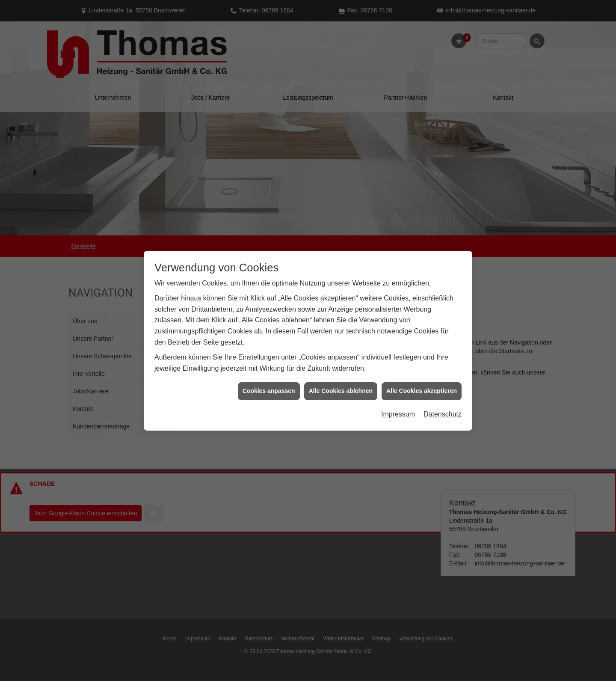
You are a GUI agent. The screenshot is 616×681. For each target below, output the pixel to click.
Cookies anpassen (269, 386)
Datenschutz (443, 409)
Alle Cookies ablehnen (341, 386)
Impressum (398, 409)
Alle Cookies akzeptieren (422, 386)
